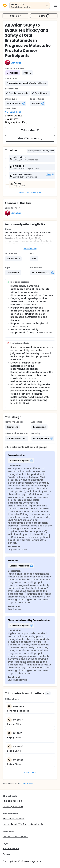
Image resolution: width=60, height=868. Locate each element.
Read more (30, 248)
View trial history (30, 193)
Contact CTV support (15, 836)
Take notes (30, 130)
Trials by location (13, 807)
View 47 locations (30, 138)
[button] (27, 83)
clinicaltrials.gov (26, 783)
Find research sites (13, 819)
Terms (6, 854)
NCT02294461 (13, 112)
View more (30, 772)
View (50, 174)
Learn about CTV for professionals (23, 824)
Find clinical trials (12, 801)
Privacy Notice (11, 848)
